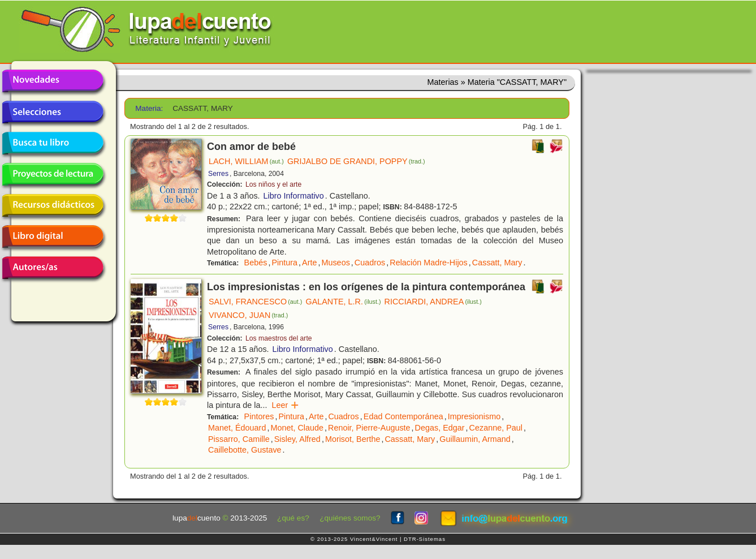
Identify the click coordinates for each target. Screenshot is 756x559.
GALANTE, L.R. (343, 302)
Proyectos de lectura (53, 174)
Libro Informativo (294, 196)
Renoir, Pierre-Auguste (369, 428)
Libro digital (53, 236)
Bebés (256, 263)
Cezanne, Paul (496, 428)
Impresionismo (474, 416)
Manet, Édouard (237, 428)
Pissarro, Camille (239, 439)
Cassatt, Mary (497, 263)
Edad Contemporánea (403, 416)
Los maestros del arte (279, 338)
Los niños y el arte (273, 184)
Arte (309, 263)
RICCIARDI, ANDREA (433, 302)
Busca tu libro (53, 143)
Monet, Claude (297, 428)
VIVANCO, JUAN (248, 315)
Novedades (53, 81)
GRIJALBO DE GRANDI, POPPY (356, 161)
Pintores (259, 416)
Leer (285, 405)
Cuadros (370, 263)
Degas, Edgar (440, 428)
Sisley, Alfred (297, 439)
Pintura (284, 263)
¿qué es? (293, 518)
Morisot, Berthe (353, 439)
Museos (335, 263)
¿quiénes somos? (350, 518)
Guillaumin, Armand (475, 439)
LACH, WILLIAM (246, 161)
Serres (218, 174)
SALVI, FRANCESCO (255, 302)
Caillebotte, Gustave (245, 450)
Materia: (149, 108)
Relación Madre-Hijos (429, 263)
